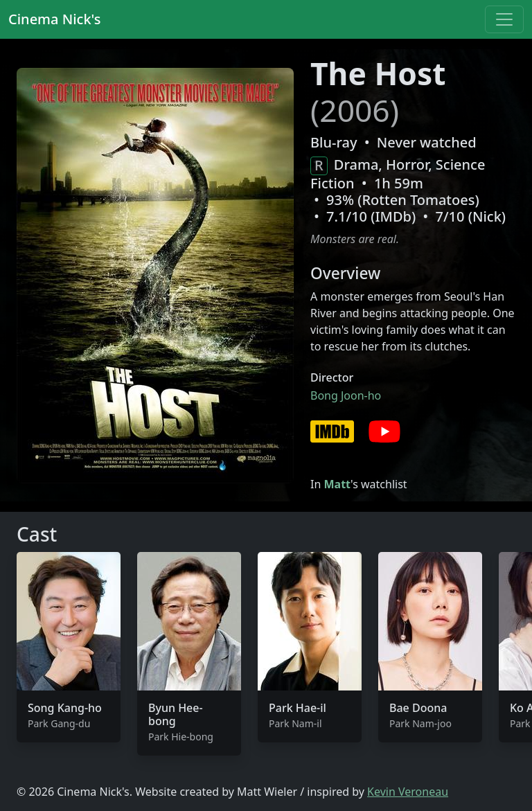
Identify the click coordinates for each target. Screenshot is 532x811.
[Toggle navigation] (504, 19)
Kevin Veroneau (408, 792)
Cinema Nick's (54, 19)
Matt (337, 484)
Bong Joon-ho (346, 395)
